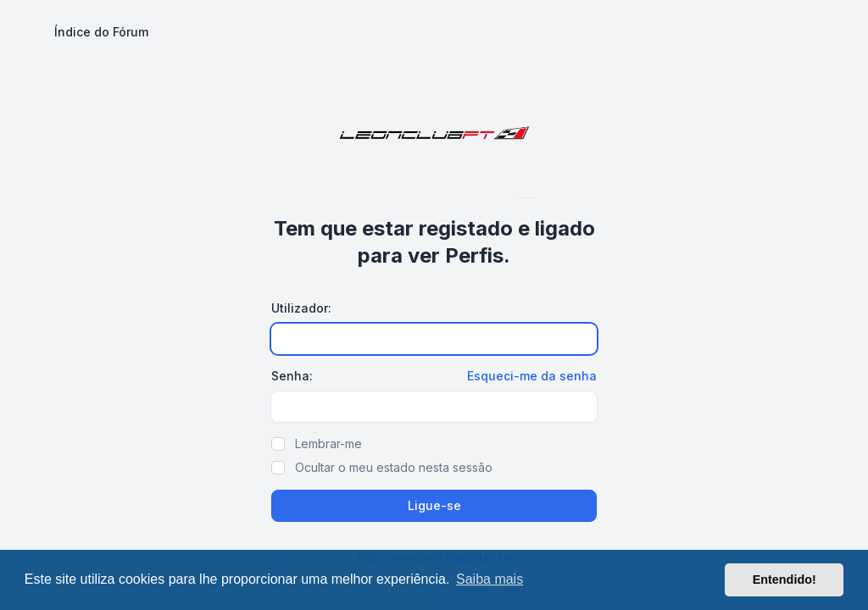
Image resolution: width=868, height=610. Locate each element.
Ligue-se (434, 505)
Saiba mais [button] (490, 579)
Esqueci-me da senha (532, 376)
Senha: (292, 376)
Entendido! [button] (785, 579)
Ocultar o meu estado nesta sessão (394, 467)
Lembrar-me (328, 444)
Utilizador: (301, 308)
